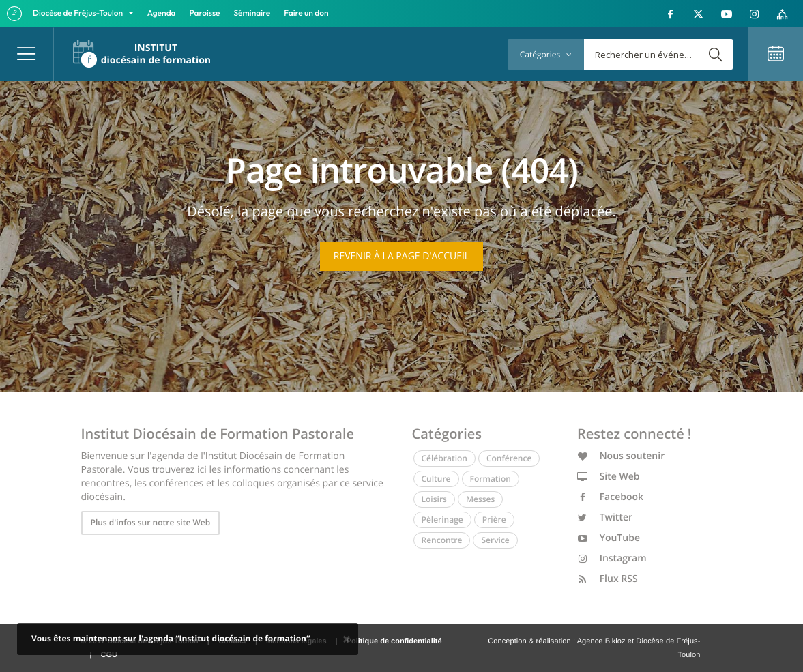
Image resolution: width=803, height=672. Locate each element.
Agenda (162, 13)
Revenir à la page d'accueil (401, 256)
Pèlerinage (442, 520)
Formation (491, 479)
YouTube (609, 538)
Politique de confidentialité (394, 641)
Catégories (546, 54)
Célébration (444, 458)
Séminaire (252, 13)
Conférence (509, 458)
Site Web (609, 477)
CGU (109, 655)
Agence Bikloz (601, 641)
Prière (494, 520)
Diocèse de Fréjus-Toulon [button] (79, 13)
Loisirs (434, 499)
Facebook (610, 497)
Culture (436, 479)
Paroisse (205, 13)
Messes (480, 499)
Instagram (612, 558)
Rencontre (442, 540)
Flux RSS (608, 579)
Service (495, 540)
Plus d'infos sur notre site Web (151, 522)
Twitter (605, 517)
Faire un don (306, 13)
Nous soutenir (621, 456)
